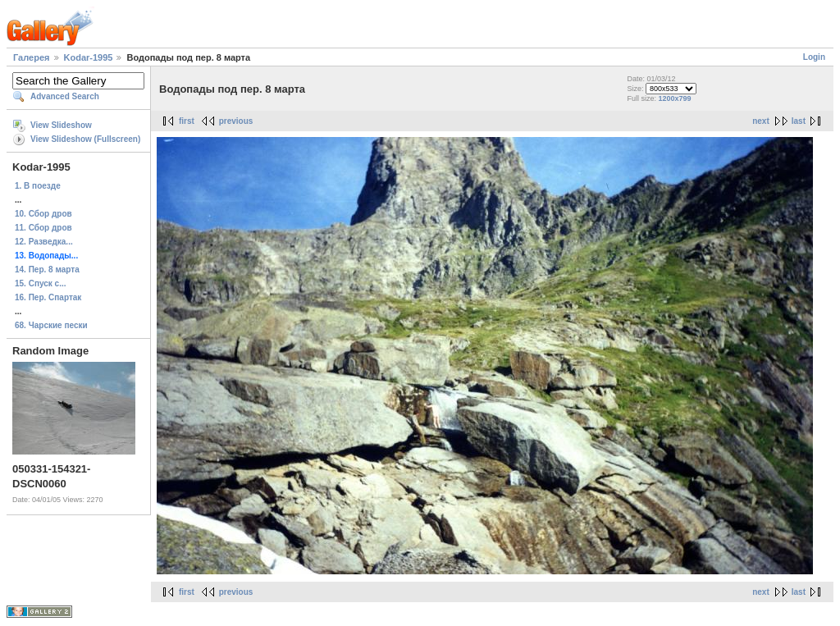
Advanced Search (65, 96)
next (761, 121)
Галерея (31, 57)
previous (236, 121)
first (187, 121)
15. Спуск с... (41, 283)
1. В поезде (38, 186)
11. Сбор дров (43, 228)
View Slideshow (61, 125)
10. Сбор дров (43, 214)
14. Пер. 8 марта (47, 270)
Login (814, 57)
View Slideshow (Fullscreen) (85, 139)
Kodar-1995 (89, 57)
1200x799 (674, 98)
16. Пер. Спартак (48, 297)
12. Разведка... (44, 242)
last (799, 121)
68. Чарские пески (51, 325)
